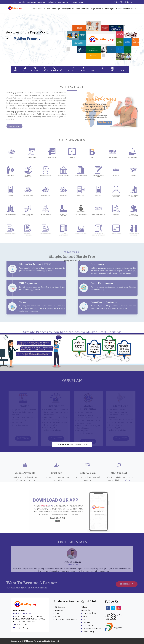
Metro (83, 69)
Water (93, 69)
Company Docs (77, 2)
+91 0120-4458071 (19, 2)
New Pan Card (44, 9)
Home (33, 9)
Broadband (55, 69)
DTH (25, 69)
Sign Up (85, 619)
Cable (112, 69)
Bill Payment (59, 607)
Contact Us (64, 2)
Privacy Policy (88, 626)
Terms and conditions (91, 629)
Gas (74, 69)
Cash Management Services (65, 619)
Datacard (35, 69)
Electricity (64, 69)
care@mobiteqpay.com (37, 2)
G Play (103, 69)
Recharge (58, 616)
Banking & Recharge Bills (63, 9)
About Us (53, 2)
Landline (45, 69)
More (123, 69)
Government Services (126, 9)
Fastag (57, 613)
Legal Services (83, 9)
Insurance (58, 610)
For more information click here (72, 444)
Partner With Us (89, 613)
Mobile (16, 69)
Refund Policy (88, 632)
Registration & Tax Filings (103, 9)
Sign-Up (118, 2)
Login (129, 2)
